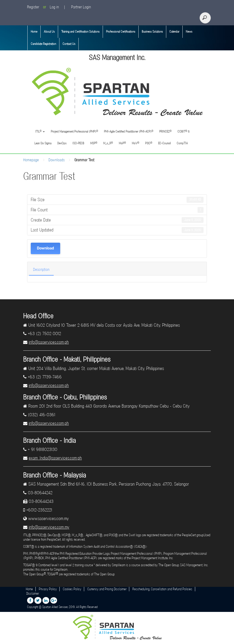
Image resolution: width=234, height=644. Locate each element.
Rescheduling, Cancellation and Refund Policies (162, 589)
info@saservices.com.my (49, 527)
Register (33, 7)
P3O (149, 143)
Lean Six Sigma (43, 143)
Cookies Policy (72, 589)
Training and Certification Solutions (80, 32)
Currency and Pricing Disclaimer (107, 589)
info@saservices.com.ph (49, 342)
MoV (136, 143)
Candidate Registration (43, 44)
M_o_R (108, 143)
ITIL (40, 131)
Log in (54, 7)
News (189, 32)
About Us (49, 32)
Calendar (174, 32)
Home (34, 32)
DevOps (62, 143)
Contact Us (69, 44)
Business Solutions (152, 32)
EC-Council (164, 143)
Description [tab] (41, 270)
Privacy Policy (48, 589)
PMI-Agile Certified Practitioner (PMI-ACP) (129, 131)
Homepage (31, 160)
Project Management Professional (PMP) (74, 131)
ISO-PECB (78, 143)
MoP (122, 143)
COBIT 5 (183, 131)
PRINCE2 (165, 131)
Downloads (57, 160)
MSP (94, 143)
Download (45, 248)
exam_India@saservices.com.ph (55, 458)
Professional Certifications (121, 32)
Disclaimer (33, 594)
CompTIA (182, 143)
